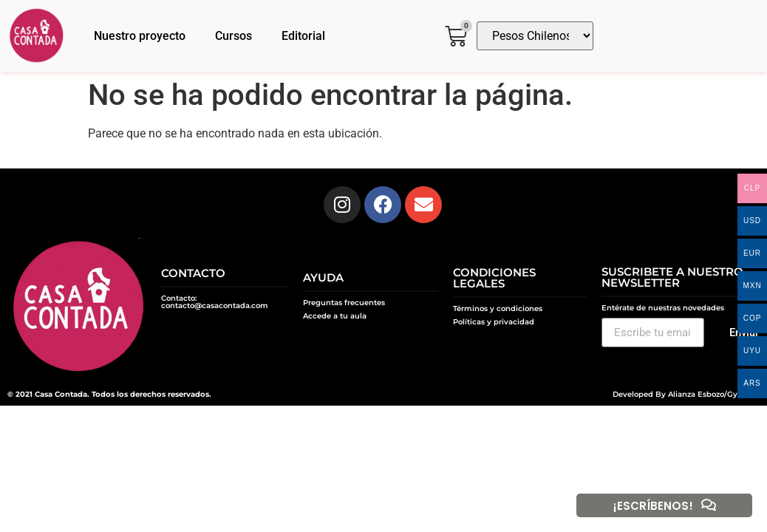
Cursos (233, 36)
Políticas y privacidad (494, 322)
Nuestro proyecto (140, 36)
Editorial (303, 36)
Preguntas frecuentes (344, 303)
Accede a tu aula (335, 316)
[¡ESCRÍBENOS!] (709, 505)
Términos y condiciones (498, 308)
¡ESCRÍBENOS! (653, 506)
